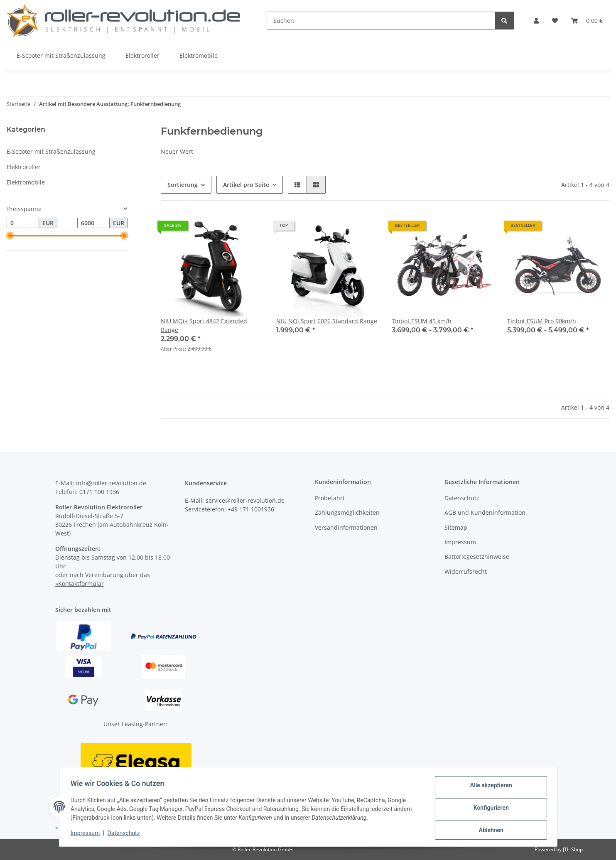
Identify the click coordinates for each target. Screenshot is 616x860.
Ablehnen (489, 831)
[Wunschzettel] (555, 21)
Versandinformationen (346, 527)
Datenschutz (462, 498)
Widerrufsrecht (466, 571)
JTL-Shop (573, 849)
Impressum (460, 542)
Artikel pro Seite (246, 185)
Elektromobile (26, 182)
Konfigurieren (489, 809)
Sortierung (183, 185)
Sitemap (456, 527)
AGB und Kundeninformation (485, 512)
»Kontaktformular (80, 584)
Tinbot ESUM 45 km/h (422, 321)
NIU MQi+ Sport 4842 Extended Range (204, 325)
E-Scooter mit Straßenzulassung (51, 151)
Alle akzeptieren (489, 787)
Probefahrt (330, 498)
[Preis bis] (93, 223)
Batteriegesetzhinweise (477, 557)
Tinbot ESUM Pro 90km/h (542, 321)
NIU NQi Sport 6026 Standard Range (327, 321)
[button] (536, 21)
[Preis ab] (23, 223)
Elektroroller (24, 167)
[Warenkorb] (587, 21)
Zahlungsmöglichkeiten (347, 512)
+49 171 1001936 (251, 509)
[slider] (10, 236)
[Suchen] (381, 21)
